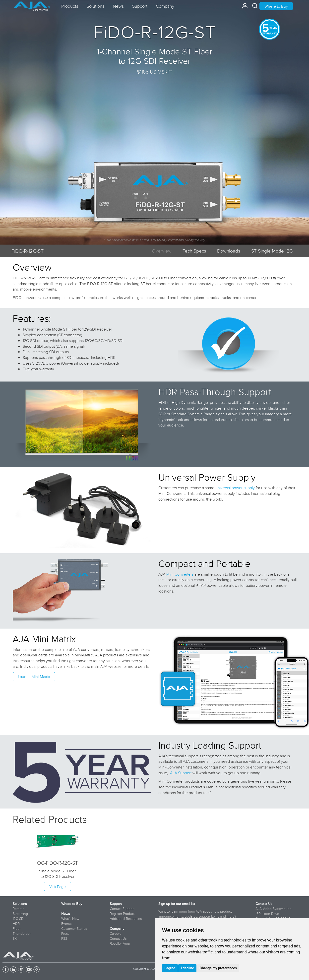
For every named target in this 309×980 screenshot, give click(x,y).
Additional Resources (126, 919)
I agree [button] (170, 968)
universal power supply (235, 488)
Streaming (20, 914)
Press (65, 934)
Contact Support (122, 909)
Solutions (20, 904)
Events (66, 924)
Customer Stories (74, 929)
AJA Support (181, 773)
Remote (19, 909)
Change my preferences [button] (218, 968)
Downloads (229, 251)
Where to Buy (276, 6)
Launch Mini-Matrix (34, 677)
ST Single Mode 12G (272, 251)
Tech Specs (194, 251)
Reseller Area (120, 943)
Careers (116, 934)
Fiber (17, 929)
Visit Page (58, 887)
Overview (162, 251)
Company (117, 929)
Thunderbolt (22, 934)
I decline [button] (187, 968)
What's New (70, 919)
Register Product (122, 914)
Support (116, 904)
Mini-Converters (180, 574)
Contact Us (118, 938)
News (65, 914)
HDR (16, 924)
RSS (64, 938)
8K (15, 938)
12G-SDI (19, 919)
